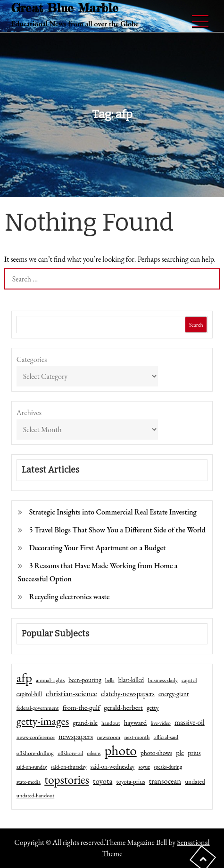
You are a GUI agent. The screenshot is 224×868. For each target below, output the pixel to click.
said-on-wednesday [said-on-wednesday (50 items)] (113, 767)
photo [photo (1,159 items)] (121, 750)
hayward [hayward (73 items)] (136, 722)
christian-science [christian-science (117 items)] (71, 693)
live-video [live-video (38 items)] (161, 723)
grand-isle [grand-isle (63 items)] (85, 723)
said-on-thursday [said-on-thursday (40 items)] (69, 767)
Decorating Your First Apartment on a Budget (98, 548)
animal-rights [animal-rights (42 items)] (50, 680)
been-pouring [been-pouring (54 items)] (85, 680)
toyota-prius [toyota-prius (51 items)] (131, 782)
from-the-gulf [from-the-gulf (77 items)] (81, 707)
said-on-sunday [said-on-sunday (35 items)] (32, 767)
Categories (32, 359)
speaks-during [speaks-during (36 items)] (168, 767)
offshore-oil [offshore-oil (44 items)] (70, 753)
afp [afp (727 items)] (24, 678)
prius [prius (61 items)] (194, 753)
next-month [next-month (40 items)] (137, 737)
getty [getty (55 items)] (153, 707)
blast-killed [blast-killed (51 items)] (131, 680)
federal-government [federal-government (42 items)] (38, 708)
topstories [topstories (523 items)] (67, 780)
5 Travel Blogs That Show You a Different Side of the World (117, 530)
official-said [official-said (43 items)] (166, 737)
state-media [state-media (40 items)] (29, 782)
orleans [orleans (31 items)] (94, 753)
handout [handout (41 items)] (111, 723)
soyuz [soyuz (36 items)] (144, 767)
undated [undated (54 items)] (195, 781)
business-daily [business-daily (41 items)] (162, 680)
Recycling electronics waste (70, 597)
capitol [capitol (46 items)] (189, 680)
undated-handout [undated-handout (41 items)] (36, 796)
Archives (29, 413)
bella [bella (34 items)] (110, 680)
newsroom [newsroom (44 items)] (108, 737)
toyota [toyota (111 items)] (103, 781)
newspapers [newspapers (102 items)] (76, 736)
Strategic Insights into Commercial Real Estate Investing (113, 512)
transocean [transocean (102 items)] (165, 781)
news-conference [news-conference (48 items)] (36, 737)
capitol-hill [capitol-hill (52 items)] (29, 694)
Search (196, 325)
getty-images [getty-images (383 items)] (43, 721)
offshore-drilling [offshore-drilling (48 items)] (35, 753)
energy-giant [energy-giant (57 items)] (174, 694)
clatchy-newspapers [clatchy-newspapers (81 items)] (128, 694)
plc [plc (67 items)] (180, 752)
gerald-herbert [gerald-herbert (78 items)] (123, 707)
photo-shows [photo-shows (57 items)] (156, 753)
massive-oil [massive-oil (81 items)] (190, 722)
